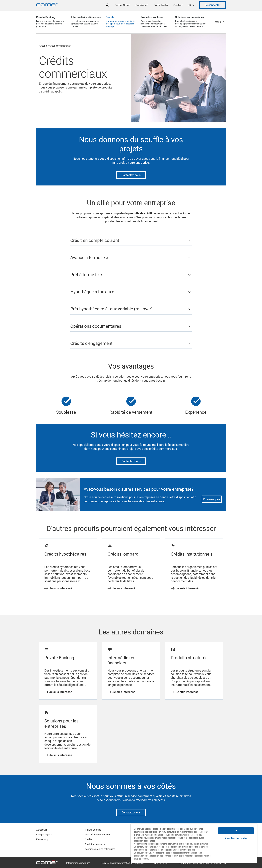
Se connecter (213, 5)
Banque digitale (44, 835)
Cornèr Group (122, 5)
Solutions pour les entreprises (100, 849)
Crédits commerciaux (60, 46)
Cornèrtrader (161, 5)
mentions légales (176, 838)
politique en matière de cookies (184, 847)
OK (236, 831)
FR (189, 5)
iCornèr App (42, 839)
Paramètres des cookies (236, 838)
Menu (218, 22)
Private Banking (93, 830)
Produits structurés (95, 844)
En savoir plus (212, 499)
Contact (178, 5)
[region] (194, 843)
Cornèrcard (142, 5)
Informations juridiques (78, 863)
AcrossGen (42, 830)
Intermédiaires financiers (98, 835)
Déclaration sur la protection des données (122, 863)
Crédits (43, 46)
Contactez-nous (131, 175)
